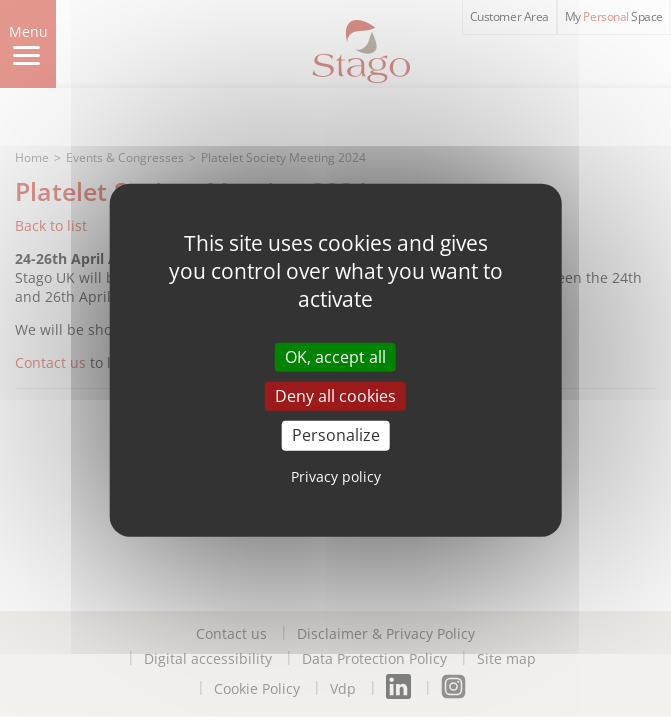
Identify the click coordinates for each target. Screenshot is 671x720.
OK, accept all (335, 357)
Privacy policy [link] (336, 475)
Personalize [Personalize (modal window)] (336, 435)
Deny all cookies (335, 396)
